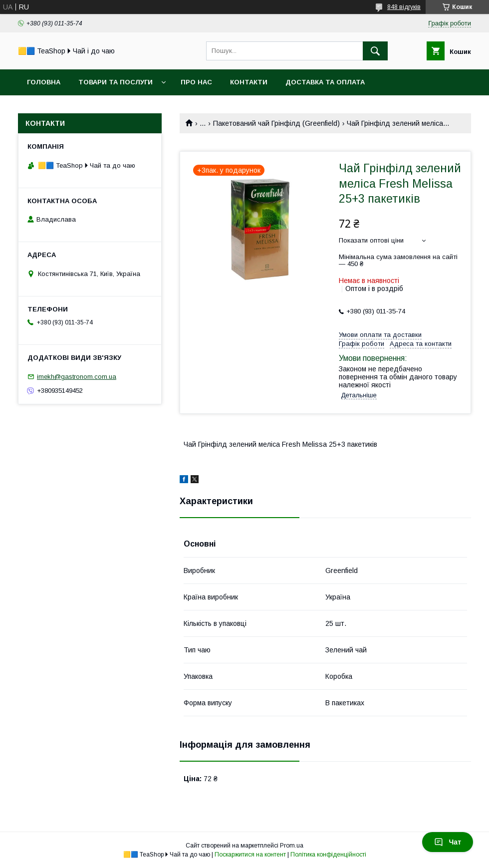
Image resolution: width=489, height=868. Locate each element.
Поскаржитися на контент (250, 855)
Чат (448, 842)
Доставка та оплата (325, 82)
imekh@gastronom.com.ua (77, 377)
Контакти (249, 82)
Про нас (196, 82)
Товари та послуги (116, 82)
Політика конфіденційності (328, 855)
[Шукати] (375, 51)
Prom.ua (292, 846)
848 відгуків (404, 7)
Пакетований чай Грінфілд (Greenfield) (276, 123)
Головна (44, 82)
